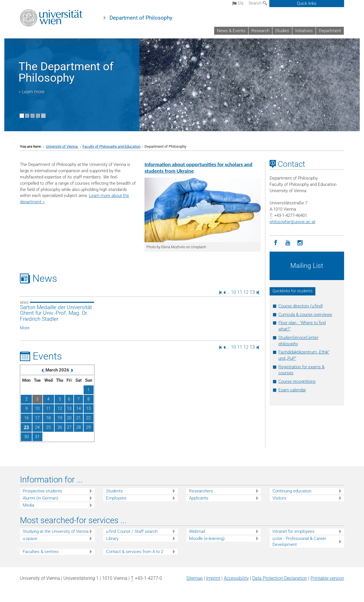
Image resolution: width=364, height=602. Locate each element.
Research (260, 31)
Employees (116, 498)
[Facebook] (276, 243)
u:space (30, 539)
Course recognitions (297, 381)
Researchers (201, 491)
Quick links (307, 3)
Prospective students (43, 491)
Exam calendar (292, 390)
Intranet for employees (293, 531)
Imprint (213, 578)
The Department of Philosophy (66, 72)
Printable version (327, 578)
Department (330, 31)
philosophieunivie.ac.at (292, 222)
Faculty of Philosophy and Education (111, 146)
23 (26, 427)
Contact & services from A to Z (135, 552)
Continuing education (292, 491)
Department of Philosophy (141, 18)
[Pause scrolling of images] (43, 116)
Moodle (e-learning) (207, 539)
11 (240, 292)
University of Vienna (62, 146)
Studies (282, 31)
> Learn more (31, 92)
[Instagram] (300, 243)
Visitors (279, 498)
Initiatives (304, 31)
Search (258, 3)
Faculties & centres (41, 552)
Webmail (197, 531)
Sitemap (195, 578)
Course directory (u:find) (301, 306)
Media (28, 505)
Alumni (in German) (41, 498)
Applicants (199, 498)
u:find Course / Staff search (132, 531)
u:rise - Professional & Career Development (299, 542)
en (238, 3)
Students (114, 491)
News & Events (231, 31)
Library (112, 539)
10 (233, 292)
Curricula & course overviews (305, 315)
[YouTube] (288, 243)
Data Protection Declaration (280, 578)
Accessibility (236, 578)
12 (246, 292)
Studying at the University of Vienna (56, 531)
